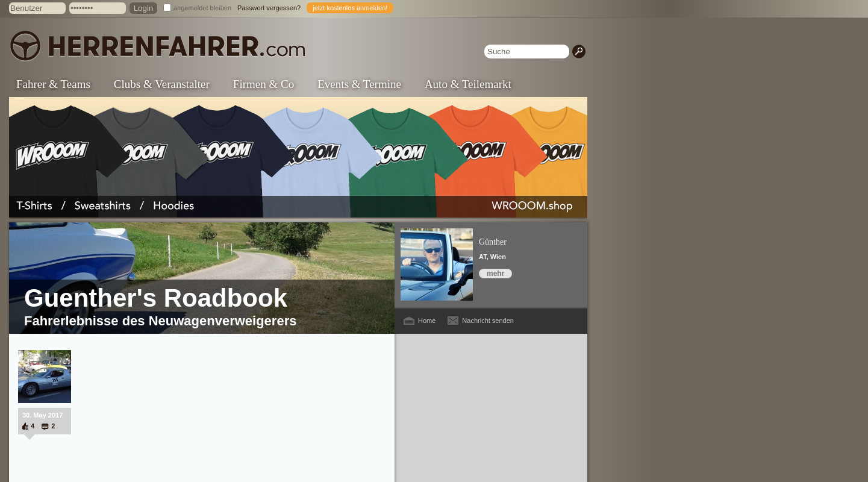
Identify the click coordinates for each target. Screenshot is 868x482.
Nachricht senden (488, 321)
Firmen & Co (264, 84)
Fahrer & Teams (53, 84)
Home (427, 321)
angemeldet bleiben (202, 8)
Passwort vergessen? (269, 8)
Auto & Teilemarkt (468, 84)
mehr (495, 274)
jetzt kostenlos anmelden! (350, 8)
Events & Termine (359, 84)
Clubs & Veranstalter (162, 84)
